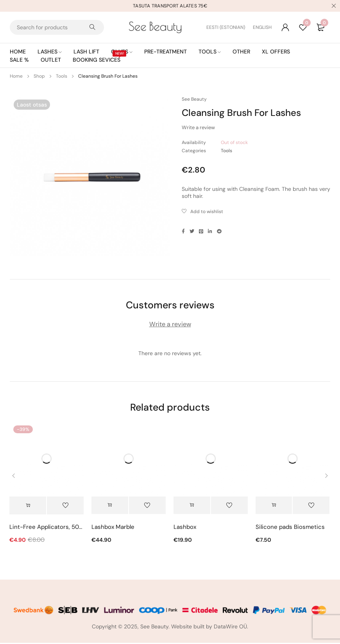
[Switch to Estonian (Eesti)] (230, 27)
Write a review (198, 127)
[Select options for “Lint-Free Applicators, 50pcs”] (28, 506)
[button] (192, 506)
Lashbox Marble (113, 528)
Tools (62, 76)
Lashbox (185, 528)
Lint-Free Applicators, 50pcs (47, 528)
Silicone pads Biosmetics (290, 528)
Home (16, 76)
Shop (39, 76)
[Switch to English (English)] (262, 27)
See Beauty (194, 99)
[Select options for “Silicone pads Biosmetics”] (274, 506)
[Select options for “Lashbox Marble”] (110, 506)
